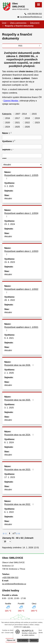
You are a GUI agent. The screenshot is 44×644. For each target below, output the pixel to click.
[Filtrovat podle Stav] (22, 165)
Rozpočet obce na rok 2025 (19, 400)
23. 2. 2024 (10, 224)
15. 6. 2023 (10, 262)
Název (6, 133)
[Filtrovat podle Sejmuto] (22, 156)
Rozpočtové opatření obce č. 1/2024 (21, 215)
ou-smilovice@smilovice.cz (31, 17)
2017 (17, 118)
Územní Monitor (11, 101)
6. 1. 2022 (9, 512)
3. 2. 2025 (9, 186)
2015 (34, 114)
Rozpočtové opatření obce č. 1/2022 (21, 291)
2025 (17, 127)
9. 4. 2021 (9, 338)
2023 (37, 122)
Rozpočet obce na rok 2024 (19, 435)
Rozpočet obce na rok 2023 (19, 470)
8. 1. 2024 (9, 442)
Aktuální (8, 198)
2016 (8, 118)
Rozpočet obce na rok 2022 (19, 504)
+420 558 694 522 (35, 14)
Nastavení (34, 640)
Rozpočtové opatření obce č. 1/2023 (21, 253)
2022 (27, 122)
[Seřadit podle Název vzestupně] (11, 132)
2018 (27, 118)
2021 (17, 122)
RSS (30, 46)
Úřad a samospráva (18, 23)
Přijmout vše (11, 640)
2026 (27, 127)
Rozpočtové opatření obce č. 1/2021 (21, 329)
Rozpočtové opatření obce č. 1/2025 (21, 177)
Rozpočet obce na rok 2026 (19, 365)
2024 (8, 127)
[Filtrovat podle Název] (22, 137)
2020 (8, 122)
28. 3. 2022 (10, 300)
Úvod (4, 23)
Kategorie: (7, 114)
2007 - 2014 (21, 114)
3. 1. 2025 (9, 408)
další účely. (27, 627)
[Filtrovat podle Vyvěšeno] (22, 147)
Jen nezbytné (23, 640)
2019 (37, 118)
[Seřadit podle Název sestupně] (11, 133)
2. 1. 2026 (9, 373)
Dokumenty (35, 23)
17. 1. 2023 (10, 477)
